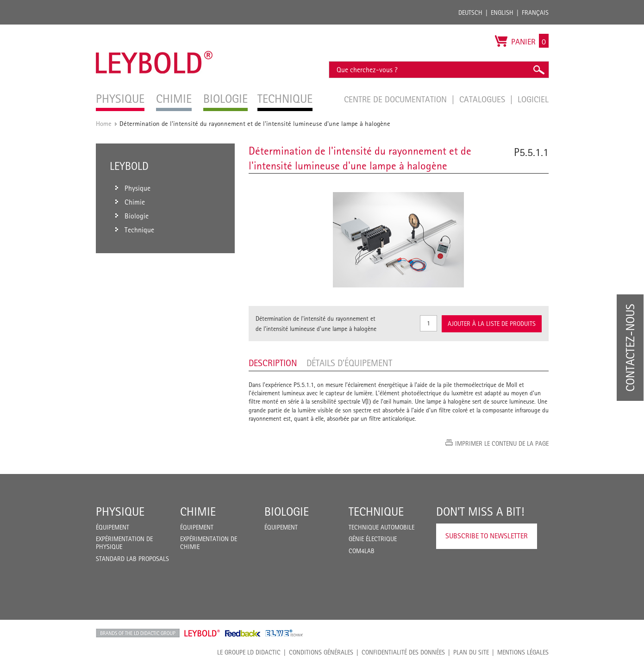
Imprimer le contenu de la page (502, 443)
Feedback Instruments (243, 633)
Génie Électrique (373, 539)
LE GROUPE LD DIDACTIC (249, 652)
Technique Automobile (381, 527)
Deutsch (470, 12)
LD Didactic (138, 633)
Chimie (198, 511)
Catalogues (483, 99)
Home (104, 123)
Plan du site (471, 652)
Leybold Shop (202, 633)
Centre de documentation (397, 99)
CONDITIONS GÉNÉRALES (321, 652)
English (502, 12)
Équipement (113, 527)
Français (535, 12)
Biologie (287, 511)
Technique (376, 511)
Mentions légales (523, 652)
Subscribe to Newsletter (487, 536)
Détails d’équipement (349, 363)
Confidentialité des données (403, 652)
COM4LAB (362, 551)
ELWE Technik (284, 633)
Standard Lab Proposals (132, 559)
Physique (120, 511)
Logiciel (533, 99)
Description (273, 363)
